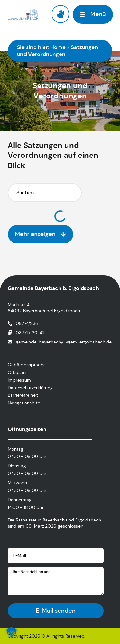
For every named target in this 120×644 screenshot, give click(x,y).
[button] (12, 632)
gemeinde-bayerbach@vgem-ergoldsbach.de (64, 342)
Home (58, 47)
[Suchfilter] (45, 193)
